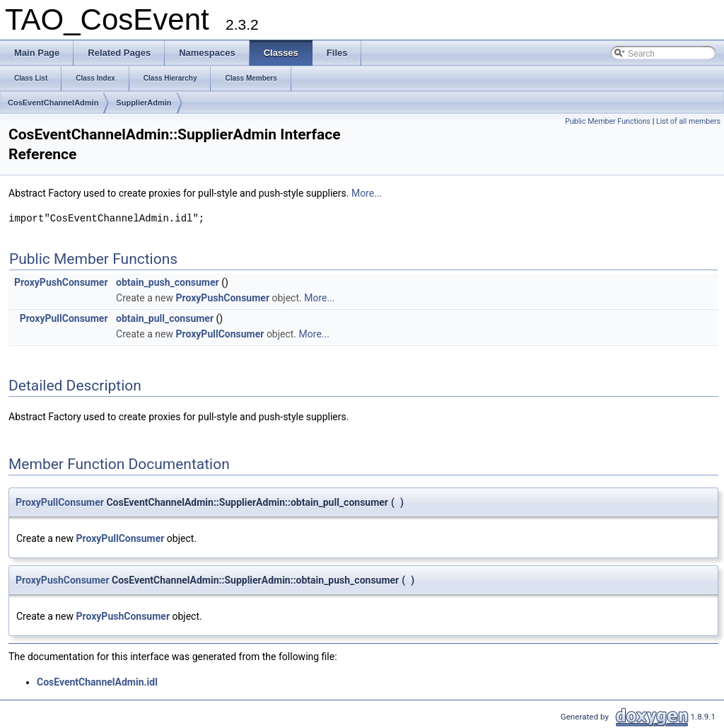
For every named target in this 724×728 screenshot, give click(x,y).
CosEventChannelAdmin (53, 103)
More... (367, 193)
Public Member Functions (608, 121)
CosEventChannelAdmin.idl (97, 682)
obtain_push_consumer (168, 282)
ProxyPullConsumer (64, 318)
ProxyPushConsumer (61, 282)
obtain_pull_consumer (165, 318)
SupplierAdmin (144, 103)
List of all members (688, 121)
